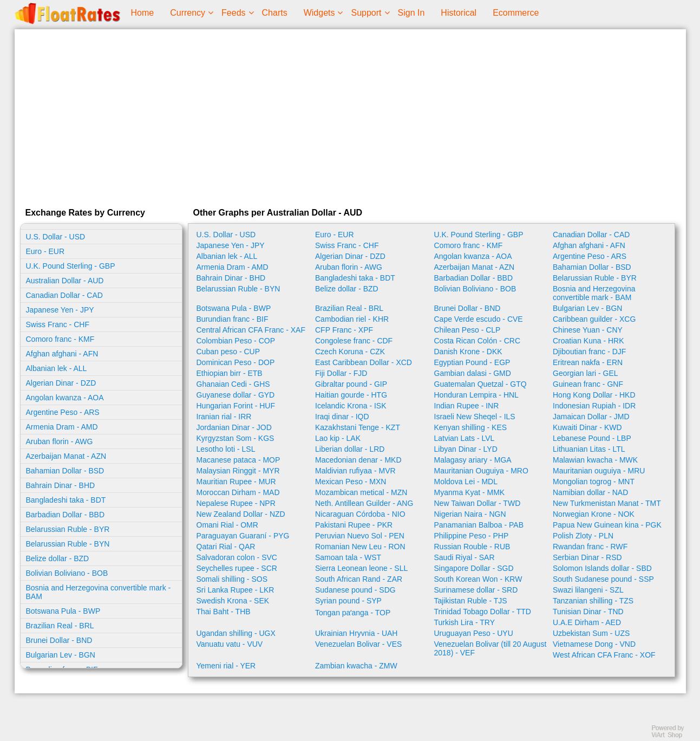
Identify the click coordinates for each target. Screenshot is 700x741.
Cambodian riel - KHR (352, 319)
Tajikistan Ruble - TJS (471, 601)
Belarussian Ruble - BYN (68, 544)
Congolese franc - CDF (354, 341)
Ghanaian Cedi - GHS (233, 384)
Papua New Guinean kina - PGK (607, 525)
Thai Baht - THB (224, 612)
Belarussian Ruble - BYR (68, 529)
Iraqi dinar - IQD (342, 417)
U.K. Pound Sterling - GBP (71, 266)
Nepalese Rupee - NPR (236, 503)
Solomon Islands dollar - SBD (602, 568)
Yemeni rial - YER (226, 666)
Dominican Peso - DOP (236, 362)
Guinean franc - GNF (588, 384)
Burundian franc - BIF (233, 319)
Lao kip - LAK (338, 438)
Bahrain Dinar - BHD (61, 485)
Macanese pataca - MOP (238, 460)
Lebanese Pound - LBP (592, 438)
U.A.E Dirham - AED (587, 622)
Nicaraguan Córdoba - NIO (360, 514)
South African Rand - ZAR (359, 579)
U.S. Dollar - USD (56, 237)
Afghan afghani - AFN (62, 354)
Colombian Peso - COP (236, 341)
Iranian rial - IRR (224, 417)
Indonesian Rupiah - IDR (594, 406)
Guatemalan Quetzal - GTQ (480, 384)
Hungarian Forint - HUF (236, 406)
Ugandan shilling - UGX (236, 633)
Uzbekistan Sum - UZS (591, 633)
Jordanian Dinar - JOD (234, 427)
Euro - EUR (45, 251)
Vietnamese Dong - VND (594, 644)
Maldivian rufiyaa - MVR (355, 471)
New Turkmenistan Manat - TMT (607, 503)
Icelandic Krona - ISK (351, 406)
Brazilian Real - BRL (60, 626)
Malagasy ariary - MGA (473, 460)
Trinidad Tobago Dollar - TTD (483, 612)
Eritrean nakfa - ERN (588, 362)
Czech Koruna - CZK (350, 352)
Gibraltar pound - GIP (351, 384)
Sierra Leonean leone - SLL (361, 568)
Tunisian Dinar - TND (588, 612)
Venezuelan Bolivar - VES (358, 644)
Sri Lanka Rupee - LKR (235, 590)
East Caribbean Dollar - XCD (364, 362)
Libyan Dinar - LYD (466, 449)
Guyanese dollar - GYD (236, 395)
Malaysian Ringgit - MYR (238, 471)
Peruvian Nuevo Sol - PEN (360, 536)
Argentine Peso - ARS (63, 412)
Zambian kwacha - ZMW (356, 666)
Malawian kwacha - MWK (595, 460)
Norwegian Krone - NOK (594, 514)
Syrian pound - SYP (348, 601)
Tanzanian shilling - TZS (593, 601)
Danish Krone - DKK (468, 352)
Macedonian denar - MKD (358, 460)
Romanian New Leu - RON (360, 547)
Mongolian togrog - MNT (594, 482)
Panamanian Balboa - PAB (479, 525)
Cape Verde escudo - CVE (479, 319)
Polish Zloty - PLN (583, 536)
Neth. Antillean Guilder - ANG (364, 503)
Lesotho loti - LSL (226, 449)
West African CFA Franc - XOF (604, 655)
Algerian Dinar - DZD (61, 383)
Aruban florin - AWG (60, 441)
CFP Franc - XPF (344, 330)
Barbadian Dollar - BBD (66, 515)
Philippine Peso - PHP (472, 536)
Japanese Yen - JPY (60, 310)
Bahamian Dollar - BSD (65, 471)
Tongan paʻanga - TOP (353, 613)
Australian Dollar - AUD (65, 281)
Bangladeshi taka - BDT (66, 500)
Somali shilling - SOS (232, 579)
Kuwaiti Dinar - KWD (587, 427)
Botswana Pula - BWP (63, 611)
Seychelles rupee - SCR (237, 568)
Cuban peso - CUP (228, 352)
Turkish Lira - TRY (465, 622)
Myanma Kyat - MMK (470, 492)
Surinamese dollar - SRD (476, 590)
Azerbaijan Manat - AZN (66, 456)
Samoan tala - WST (348, 557)
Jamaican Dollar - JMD (591, 417)
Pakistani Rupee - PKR (354, 525)
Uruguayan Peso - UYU (474, 633)
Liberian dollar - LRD (350, 449)
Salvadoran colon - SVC (237, 557)
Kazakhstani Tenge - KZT (358, 427)
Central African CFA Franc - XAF (251, 330)
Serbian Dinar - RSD (587, 557)
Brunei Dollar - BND (59, 640)
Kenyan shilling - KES (471, 427)
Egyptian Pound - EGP (472, 362)
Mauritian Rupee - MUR (236, 482)
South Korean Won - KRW (478, 579)
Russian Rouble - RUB (472, 547)
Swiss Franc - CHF (58, 324)
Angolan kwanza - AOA (65, 398)
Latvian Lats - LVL (465, 438)
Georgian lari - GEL (585, 373)
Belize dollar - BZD (58, 558)
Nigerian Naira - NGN (470, 514)
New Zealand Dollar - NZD (241, 514)
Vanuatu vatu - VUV (230, 644)
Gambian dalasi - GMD (473, 373)
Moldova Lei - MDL (466, 482)
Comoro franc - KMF (60, 339)
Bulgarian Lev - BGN (61, 655)
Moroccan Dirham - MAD (238, 492)
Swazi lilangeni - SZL (588, 590)
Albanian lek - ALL (57, 368)
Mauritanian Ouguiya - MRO (481, 471)
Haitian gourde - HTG (351, 395)
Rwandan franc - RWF (590, 547)
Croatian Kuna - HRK (588, 341)
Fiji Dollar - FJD (341, 373)
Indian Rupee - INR (467, 406)
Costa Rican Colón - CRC (477, 341)
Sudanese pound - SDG (355, 590)
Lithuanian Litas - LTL (589, 449)
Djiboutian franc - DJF (589, 352)
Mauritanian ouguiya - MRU (599, 471)
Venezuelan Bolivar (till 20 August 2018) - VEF (490, 648)
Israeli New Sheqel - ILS (475, 417)
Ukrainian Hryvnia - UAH (356, 633)
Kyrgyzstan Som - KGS (235, 438)
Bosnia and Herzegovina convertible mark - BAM (99, 592)
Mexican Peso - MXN (351, 482)
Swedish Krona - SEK (233, 601)
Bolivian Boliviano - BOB (67, 573)
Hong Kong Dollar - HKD (594, 395)
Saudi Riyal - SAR (465, 557)
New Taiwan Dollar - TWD (477, 503)
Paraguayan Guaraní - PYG (243, 536)
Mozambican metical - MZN (361, 492)
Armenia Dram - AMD (62, 427)
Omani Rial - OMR (227, 525)
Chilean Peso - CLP (467, 330)
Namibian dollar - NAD (590, 492)
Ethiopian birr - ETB (230, 373)
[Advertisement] (350, 116)
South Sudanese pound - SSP (603, 579)
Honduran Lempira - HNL (476, 395)
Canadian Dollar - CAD (64, 295)
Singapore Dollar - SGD (474, 568)
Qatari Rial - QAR (226, 547)
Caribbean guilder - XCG (594, 319)
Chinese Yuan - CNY (588, 330)
